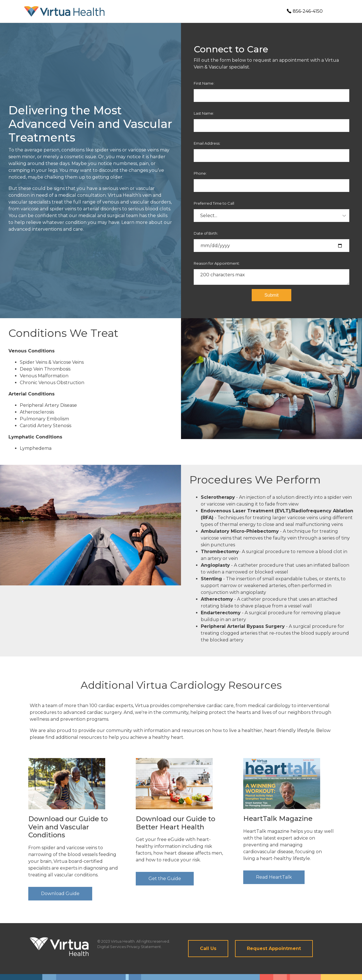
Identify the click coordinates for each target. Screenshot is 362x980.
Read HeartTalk (274, 877)
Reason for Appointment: (217, 263)
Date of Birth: (206, 233)
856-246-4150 (305, 11)
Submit (271, 295)
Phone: (200, 173)
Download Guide (60, 894)
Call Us (208, 948)
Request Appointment (274, 948)
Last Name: (204, 113)
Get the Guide (165, 879)
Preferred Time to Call (214, 203)
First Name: (204, 83)
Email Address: (207, 143)
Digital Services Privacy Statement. (130, 947)
